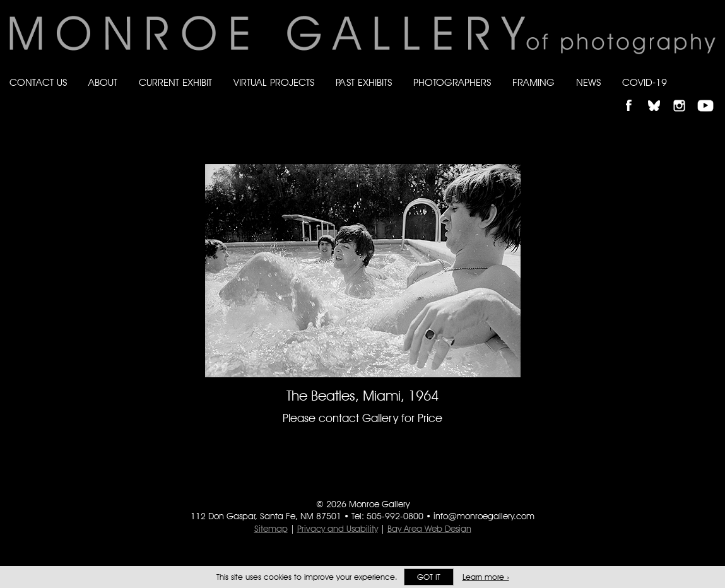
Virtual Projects (274, 82)
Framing (533, 82)
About (103, 82)
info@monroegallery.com (484, 516)
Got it (429, 577)
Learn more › (486, 577)
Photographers (452, 82)
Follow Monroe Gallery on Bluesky (660, 95)
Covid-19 (645, 82)
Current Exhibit (175, 82)
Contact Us (38, 82)
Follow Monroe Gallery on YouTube (710, 95)
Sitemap (271, 529)
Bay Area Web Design (429, 529)
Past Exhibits (364, 82)
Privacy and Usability (338, 529)
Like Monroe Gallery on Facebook (634, 95)
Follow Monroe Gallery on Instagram (685, 95)
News (588, 82)
